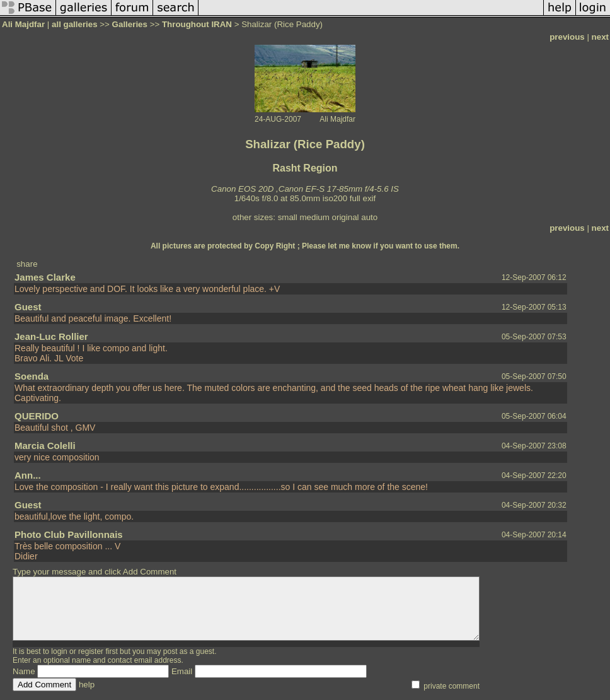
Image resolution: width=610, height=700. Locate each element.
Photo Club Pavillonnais (69, 534)
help (87, 685)
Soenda (32, 376)
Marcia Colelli (45, 446)
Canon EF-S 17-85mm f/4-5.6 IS (339, 189)
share (27, 264)
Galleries (130, 24)
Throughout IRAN (197, 24)
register (91, 651)
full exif (363, 198)
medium (314, 217)
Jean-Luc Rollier (51, 336)
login (59, 651)
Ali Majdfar (23, 24)
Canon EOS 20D (242, 189)
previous (567, 37)
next (600, 37)
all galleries (75, 24)
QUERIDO (37, 416)
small (288, 217)
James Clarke (45, 277)
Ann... (28, 475)
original (346, 217)
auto (369, 217)
